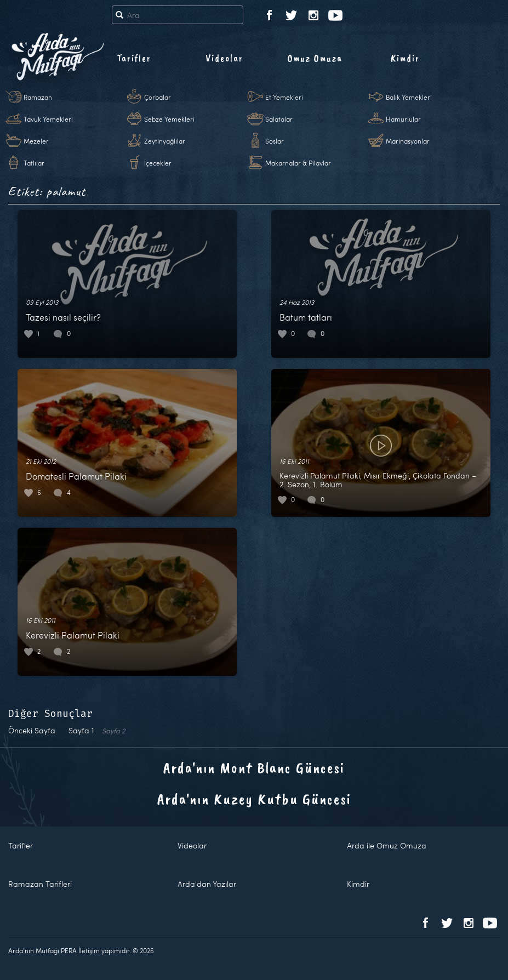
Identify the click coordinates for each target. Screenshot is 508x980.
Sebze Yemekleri (169, 119)
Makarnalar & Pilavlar (298, 163)
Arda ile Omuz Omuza (387, 845)
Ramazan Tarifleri (40, 884)
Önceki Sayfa (32, 730)
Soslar (275, 141)
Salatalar (279, 119)
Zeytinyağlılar (165, 141)
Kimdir (405, 58)
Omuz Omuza (315, 58)
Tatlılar (34, 163)
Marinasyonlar (408, 141)
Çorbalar (158, 97)
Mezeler (36, 141)
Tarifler (134, 58)
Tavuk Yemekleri (48, 119)
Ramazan (38, 97)
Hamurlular (403, 119)
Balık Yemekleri (409, 97)
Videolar (224, 58)
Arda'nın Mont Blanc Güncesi (254, 768)
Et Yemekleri (284, 97)
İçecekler (158, 163)
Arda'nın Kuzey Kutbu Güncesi (254, 799)
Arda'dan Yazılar (207, 884)
